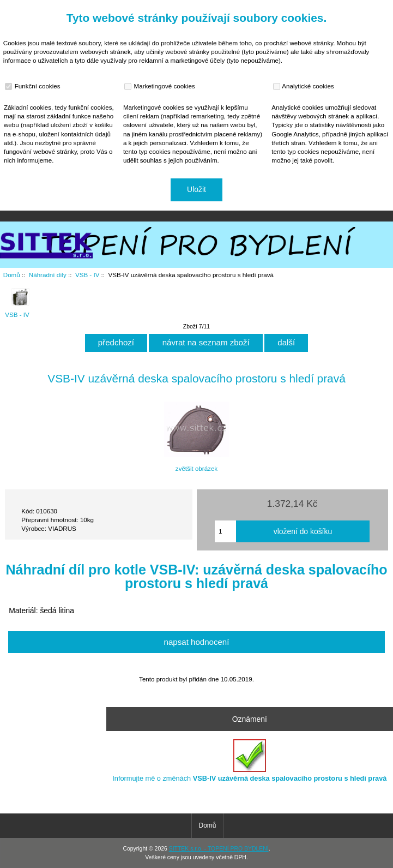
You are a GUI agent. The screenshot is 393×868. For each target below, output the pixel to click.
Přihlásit (373, 8)
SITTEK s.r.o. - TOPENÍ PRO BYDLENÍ (219, 849)
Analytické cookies (305, 86)
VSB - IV (87, 275)
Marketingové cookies (161, 86)
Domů (335, 8)
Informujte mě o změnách (249, 761)
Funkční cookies (34, 86)
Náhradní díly (48, 275)
